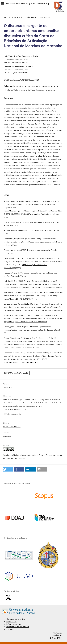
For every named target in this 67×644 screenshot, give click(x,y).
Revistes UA (11, 622)
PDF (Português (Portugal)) (17, 373)
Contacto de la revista (16, 619)
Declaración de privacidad (18, 627)
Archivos (14, 17)
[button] (8, 469)
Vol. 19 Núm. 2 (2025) (29, 17)
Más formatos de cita (13, 414)
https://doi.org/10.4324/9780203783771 (20, 299)
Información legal (14, 624)
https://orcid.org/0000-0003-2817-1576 (16, 62)
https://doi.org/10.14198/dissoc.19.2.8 (24, 80)
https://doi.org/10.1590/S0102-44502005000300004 (25, 322)
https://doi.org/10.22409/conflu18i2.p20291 (22, 362)
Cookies (10, 629)
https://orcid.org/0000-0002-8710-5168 (16, 73)
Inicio (6, 17)
